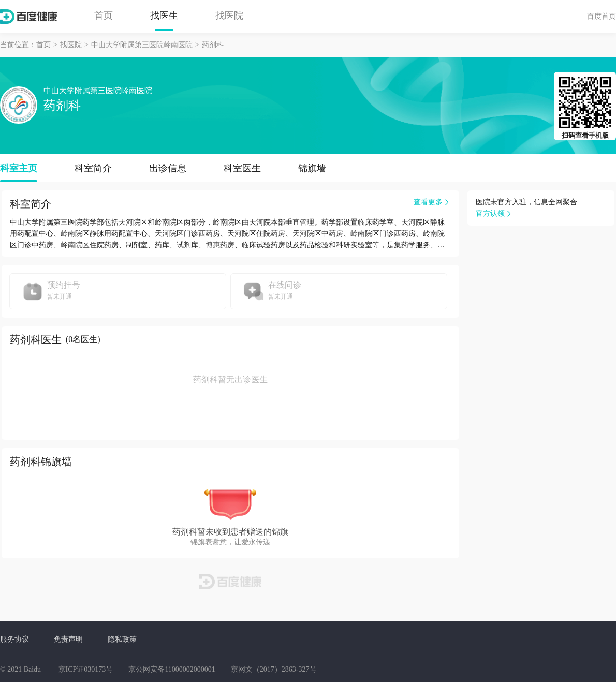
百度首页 (602, 16)
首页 (104, 16)
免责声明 (68, 639)
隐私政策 (122, 639)
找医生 (164, 16)
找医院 (229, 16)
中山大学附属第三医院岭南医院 (142, 45)
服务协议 (14, 639)
